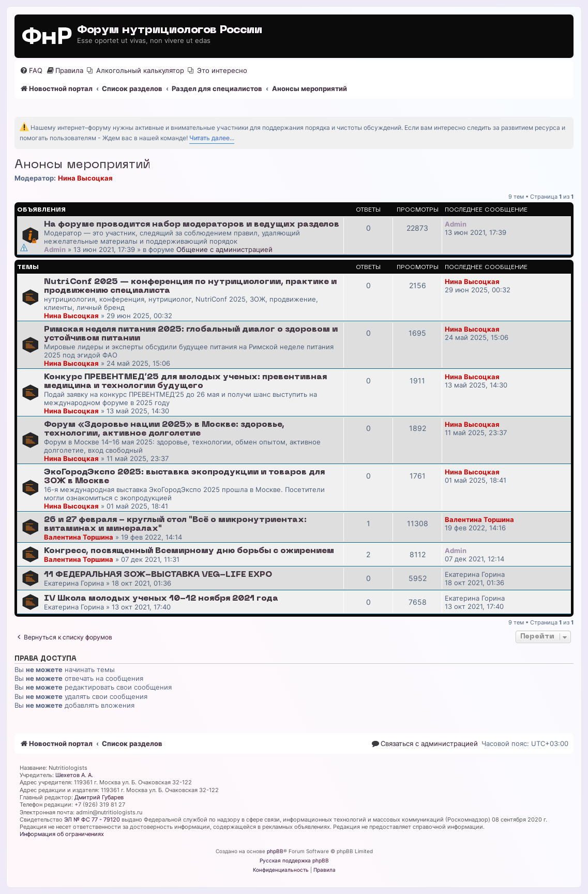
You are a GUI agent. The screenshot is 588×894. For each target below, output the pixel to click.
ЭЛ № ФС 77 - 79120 (92, 820)
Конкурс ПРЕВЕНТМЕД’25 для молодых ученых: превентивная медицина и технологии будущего (185, 382)
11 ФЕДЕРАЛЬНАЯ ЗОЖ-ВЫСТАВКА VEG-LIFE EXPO (158, 575)
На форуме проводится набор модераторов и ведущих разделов (192, 225)
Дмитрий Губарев (99, 797)
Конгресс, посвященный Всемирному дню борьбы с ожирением (189, 551)
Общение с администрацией (224, 249)
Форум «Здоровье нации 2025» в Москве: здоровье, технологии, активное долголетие (164, 429)
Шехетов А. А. (74, 775)
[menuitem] (31, 71)
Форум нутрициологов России (170, 30)
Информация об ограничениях (62, 834)
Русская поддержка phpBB (294, 860)
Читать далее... (212, 138)
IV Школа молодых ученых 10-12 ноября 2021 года (161, 599)
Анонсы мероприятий (82, 165)
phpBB (275, 851)
